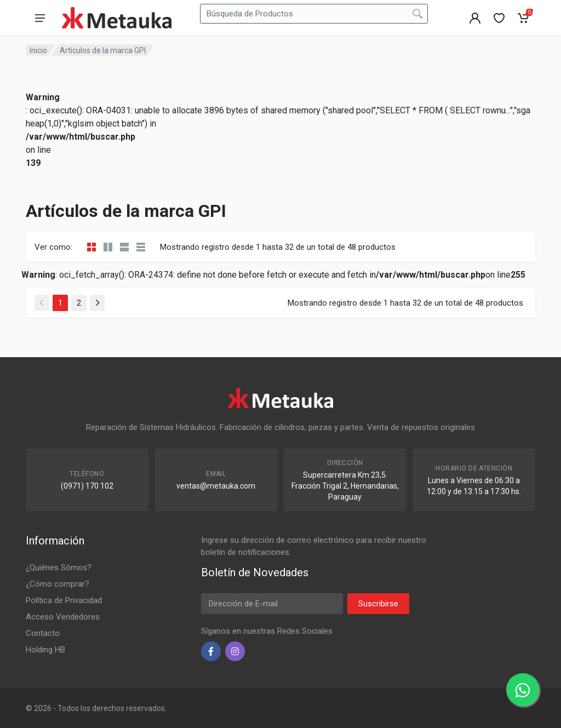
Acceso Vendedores (63, 617)
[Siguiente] (97, 303)
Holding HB (45, 650)
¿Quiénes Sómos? (59, 568)
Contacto (43, 633)
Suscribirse (378, 604)
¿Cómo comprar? (58, 584)
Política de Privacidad (64, 600)
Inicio (38, 50)
